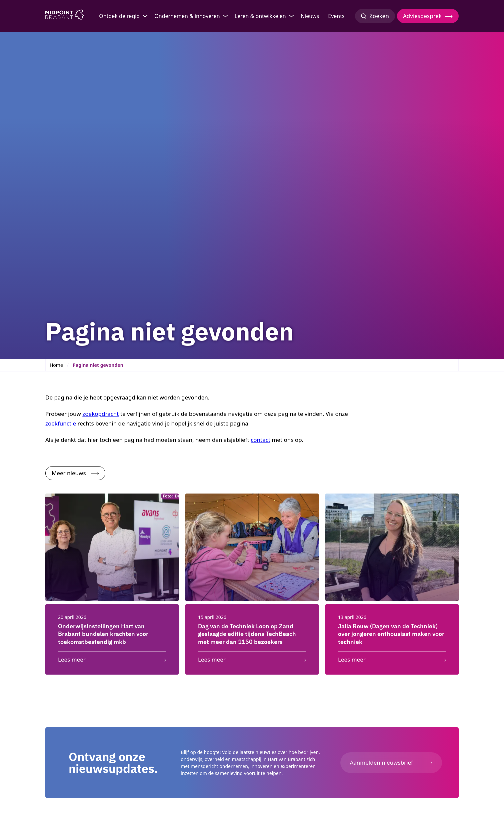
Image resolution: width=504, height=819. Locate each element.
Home (56, 365)
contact (260, 440)
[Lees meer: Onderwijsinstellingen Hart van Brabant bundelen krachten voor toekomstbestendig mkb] (112, 658)
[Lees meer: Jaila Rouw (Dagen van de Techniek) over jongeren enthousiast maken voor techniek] (392, 658)
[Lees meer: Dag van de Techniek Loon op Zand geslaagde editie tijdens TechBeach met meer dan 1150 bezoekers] (252, 658)
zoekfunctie (61, 423)
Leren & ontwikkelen (260, 16)
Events (336, 16)
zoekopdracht (100, 414)
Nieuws (310, 16)
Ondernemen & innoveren (187, 16)
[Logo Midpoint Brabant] (64, 16)
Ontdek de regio (119, 16)
